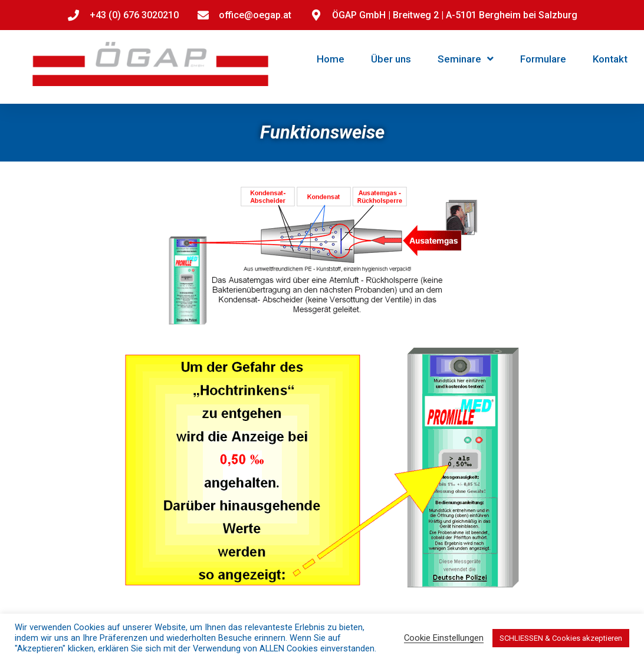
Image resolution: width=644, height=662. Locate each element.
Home (331, 59)
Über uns (391, 59)
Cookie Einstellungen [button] (444, 638)
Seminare (466, 59)
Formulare (543, 59)
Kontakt (610, 59)
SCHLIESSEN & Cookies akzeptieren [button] (561, 638)
